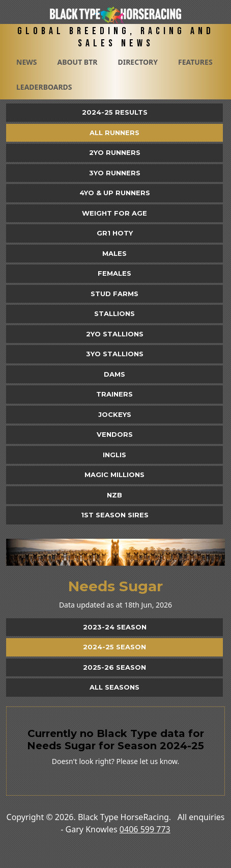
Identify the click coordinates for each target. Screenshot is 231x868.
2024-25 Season (114, 647)
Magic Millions (114, 475)
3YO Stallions (115, 354)
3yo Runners (115, 173)
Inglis (114, 455)
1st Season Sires (115, 515)
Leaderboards (44, 87)
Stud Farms (114, 294)
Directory (138, 62)
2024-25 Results (115, 112)
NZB (114, 495)
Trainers (114, 394)
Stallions (114, 313)
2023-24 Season (115, 627)
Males (114, 253)
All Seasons (114, 687)
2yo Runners (115, 152)
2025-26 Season (114, 667)
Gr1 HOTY (115, 233)
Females (114, 273)
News (26, 62)
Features (195, 62)
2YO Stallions (115, 334)
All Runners (114, 133)
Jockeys (115, 414)
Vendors (115, 434)
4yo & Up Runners (115, 193)
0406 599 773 (145, 829)
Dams (114, 374)
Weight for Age (114, 213)
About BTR (77, 62)
